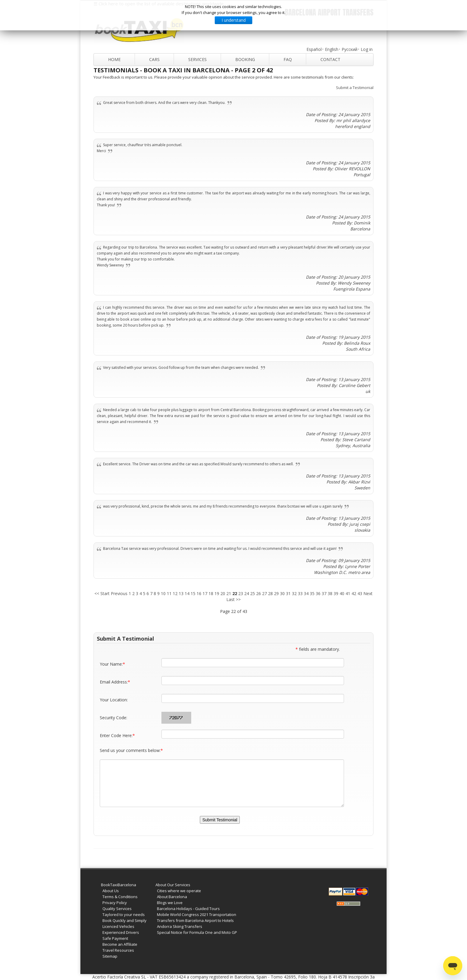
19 (217, 593)
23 (241, 593)
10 (163, 593)
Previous (119, 593)
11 (169, 593)
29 (276, 593)
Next (368, 593)
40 (342, 593)
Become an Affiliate (120, 944)
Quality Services (117, 909)
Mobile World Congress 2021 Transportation (197, 915)
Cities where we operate (179, 891)
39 (336, 593)
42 (354, 593)
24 (247, 593)
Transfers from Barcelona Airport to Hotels (195, 920)
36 (318, 593)
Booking (245, 59)
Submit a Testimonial (355, 88)
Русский (350, 49)
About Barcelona (172, 897)
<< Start (102, 593)
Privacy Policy (115, 903)
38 (330, 593)
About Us (111, 891)
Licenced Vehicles (118, 926)
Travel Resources (118, 950)
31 (288, 593)
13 (181, 593)
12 (175, 593)
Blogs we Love (170, 903)
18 (211, 593)
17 (205, 593)
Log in (367, 49)
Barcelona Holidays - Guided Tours (188, 909)
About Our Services (173, 885)
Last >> (233, 599)
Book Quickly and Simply (124, 920)
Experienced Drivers (121, 932)
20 (223, 593)
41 (348, 593)
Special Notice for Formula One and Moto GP (197, 932)
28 (270, 593)
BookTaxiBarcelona (119, 885)
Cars (154, 59)
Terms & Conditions (120, 897)
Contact (330, 59)
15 (193, 593)
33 (300, 593)
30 (282, 593)
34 (306, 593)
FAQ (288, 59)
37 (324, 593)
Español (314, 49)
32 (294, 593)
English (332, 49)
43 (360, 593)
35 (312, 593)
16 (199, 593)
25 (253, 593)
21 (229, 593)
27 (264, 593)
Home (114, 59)
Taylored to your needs (124, 915)
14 (187, 593)
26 (259, 593)
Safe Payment (115, 938)
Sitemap (110, 956)
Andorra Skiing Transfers (180, 926)
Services (197, 59)
